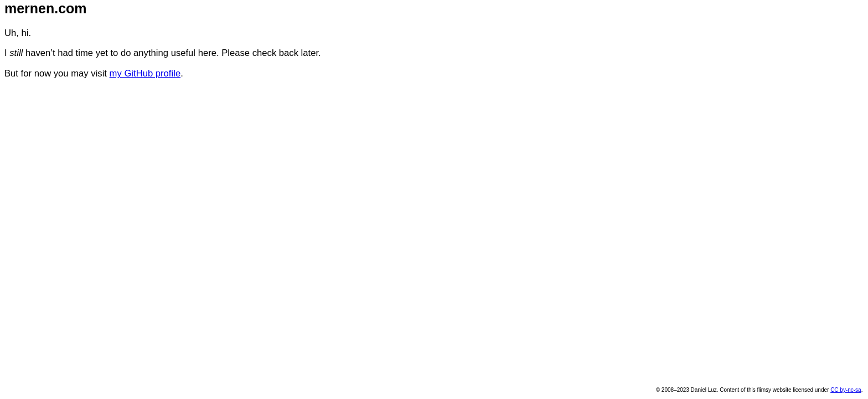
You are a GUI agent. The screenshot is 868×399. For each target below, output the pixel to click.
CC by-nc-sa (846, 390)
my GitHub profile (145, 73)
